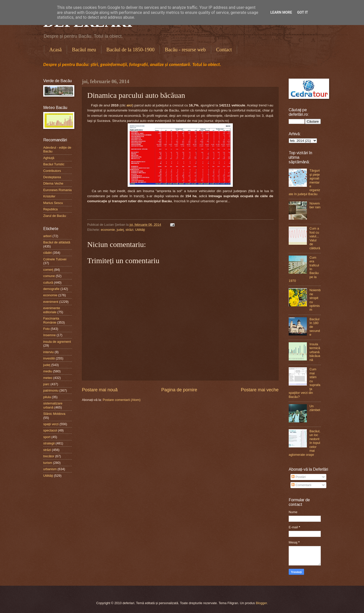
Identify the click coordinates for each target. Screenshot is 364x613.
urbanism (50, 469)
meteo (48, 378)
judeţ (120, 230)
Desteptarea (52, 177)
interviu (49, 352)
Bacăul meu (84, 50)
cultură (48, 282)
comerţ (48, 270)
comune (49, 276)
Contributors (52, 171)
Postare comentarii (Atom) (122, 400)
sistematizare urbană (53, 405)
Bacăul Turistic (54, 164)
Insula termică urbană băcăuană (315, 352)
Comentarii (301, 485)
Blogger (261, 603)
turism (48, 463)
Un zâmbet (315, 408)
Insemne (49, 335)
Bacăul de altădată (57, 242)
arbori (47, 236)
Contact (224, 50)
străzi (130, 230)
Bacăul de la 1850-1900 (131, 50)
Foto (47, 329)
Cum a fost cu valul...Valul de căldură (315, 238)
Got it (302, 12)
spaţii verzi (51, 424)
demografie (51, 289)
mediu (48, 371)
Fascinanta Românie (51, 320)
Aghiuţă (49, 158)
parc (46, 384)
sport (47, 437)
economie (108, 230)
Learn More (281, 12)
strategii (49, 443)
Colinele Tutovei (55, 259)
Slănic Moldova (54, 414)
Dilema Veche (53, 183)
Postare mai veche (260, 390)
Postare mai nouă (100, 390)
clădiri (48, 253)
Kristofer (49, 196)
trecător (49, 456)
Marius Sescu (53, 203)
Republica (50, 209)
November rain (315, 205)
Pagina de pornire (179, 390)
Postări (299, 477)
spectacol (50, 430)
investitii (49, 358)
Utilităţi (140, 230)
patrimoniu (51, 390)
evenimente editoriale (52, 310)
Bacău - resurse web (185, 50)
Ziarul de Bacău (55, 216)
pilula (47, 397)
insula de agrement (57, 342)
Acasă (55, 50)
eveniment (51, 302)
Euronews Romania (57, 190)
